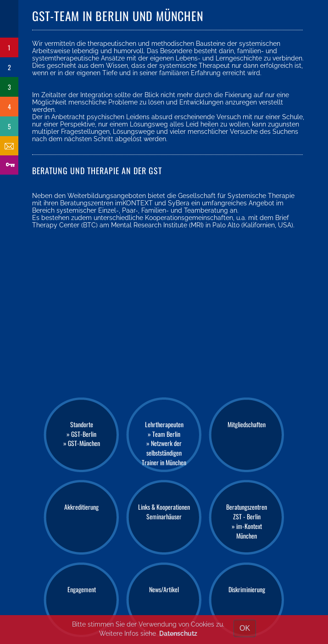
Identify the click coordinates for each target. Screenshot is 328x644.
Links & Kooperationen (164, 507)
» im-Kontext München (247, 531)
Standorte (82, 424)
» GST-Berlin (81, 434)
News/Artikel (164, 589)
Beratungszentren (247, 507)
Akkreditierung (81, 507)
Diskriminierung (247, 589)
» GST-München (82, 443)
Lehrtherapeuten (164, 424)
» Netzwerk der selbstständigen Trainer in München (164, 453)
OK (245, 628)
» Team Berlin (164, 434)
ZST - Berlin (247, 516)
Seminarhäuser (164, 516)
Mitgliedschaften (247, 424)
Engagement (82, 589)
